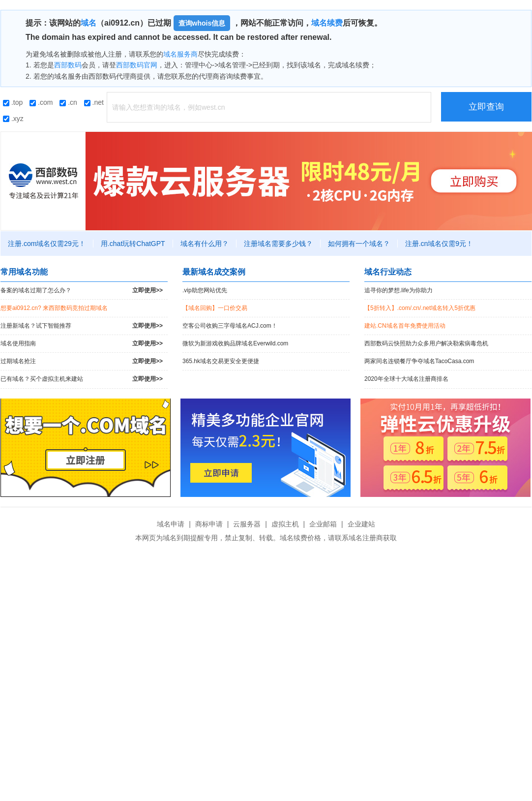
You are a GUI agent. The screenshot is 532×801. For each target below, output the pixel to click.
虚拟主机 (285, 524)
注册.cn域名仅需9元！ (439, 244)
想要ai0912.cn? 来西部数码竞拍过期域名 (54, 308)
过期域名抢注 (82, 361)
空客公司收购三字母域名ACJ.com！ (230, 326)
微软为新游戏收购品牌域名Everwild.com (235, 343)
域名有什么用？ (205, 244)
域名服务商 (180, 54)
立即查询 (486, 107)
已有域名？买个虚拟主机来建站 (82, 379)
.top (13, 102)
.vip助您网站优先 (205, 290)
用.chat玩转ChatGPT (133, 244)
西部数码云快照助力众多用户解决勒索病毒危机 (426, 343)
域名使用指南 (82, 344)
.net (94, 102)
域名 (89, 23)
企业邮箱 (323, 524)
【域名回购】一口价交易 (215, 308)
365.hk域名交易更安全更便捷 (221, 361)
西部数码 (68, 65)
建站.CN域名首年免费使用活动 (405, 326)
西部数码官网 (137, 65)
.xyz (13, 119)
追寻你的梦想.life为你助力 (399, 290)
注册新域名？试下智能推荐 (82, 326)
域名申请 (171, 524)
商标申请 (209, 524)
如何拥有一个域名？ (359, 244)
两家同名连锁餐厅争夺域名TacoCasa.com (419, 361)
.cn (68, 102)
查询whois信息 (202, 23)
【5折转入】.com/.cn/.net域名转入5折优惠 (420, 308)
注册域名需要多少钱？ (278, 244)
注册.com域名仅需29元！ (47, 244)
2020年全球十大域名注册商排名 (406, 379)
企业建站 (361, 524)
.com (41, 102)
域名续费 (327, 23)
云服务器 (247, 524)
